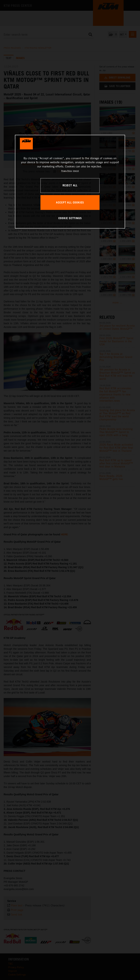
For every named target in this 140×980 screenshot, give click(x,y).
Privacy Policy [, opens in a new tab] (67, 171)
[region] (70, 182)
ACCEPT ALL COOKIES (70, 202)
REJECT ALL (70, 185)
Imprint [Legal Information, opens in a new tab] (76, 171)
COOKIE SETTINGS (70, 218)
